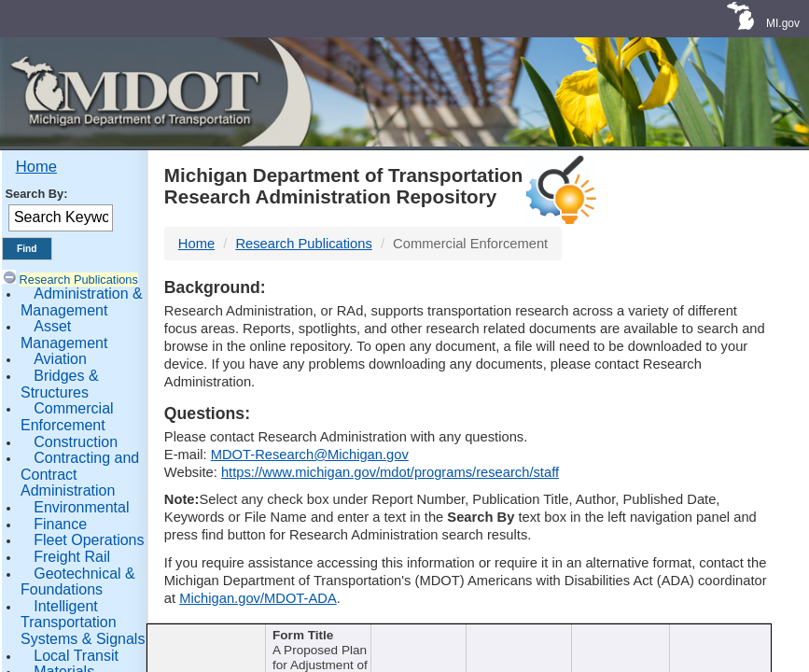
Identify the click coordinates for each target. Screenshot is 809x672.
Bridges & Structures (60, 384)
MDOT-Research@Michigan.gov (310, 455)
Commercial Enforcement (67, 417)
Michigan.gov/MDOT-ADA (258, 598)
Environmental (81, 507)
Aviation (60, 359)
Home (36, 167)
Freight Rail (72, 557)
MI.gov (783, 23)
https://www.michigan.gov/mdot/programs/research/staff (390, 472)
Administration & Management (82, 302)
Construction (76, 442)
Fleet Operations (89, 540)
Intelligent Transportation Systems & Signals (83, 623)
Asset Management (64, 335)
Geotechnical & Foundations (78, 582)
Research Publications (79, 280)
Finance (60, 524)
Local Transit (76, 656)
